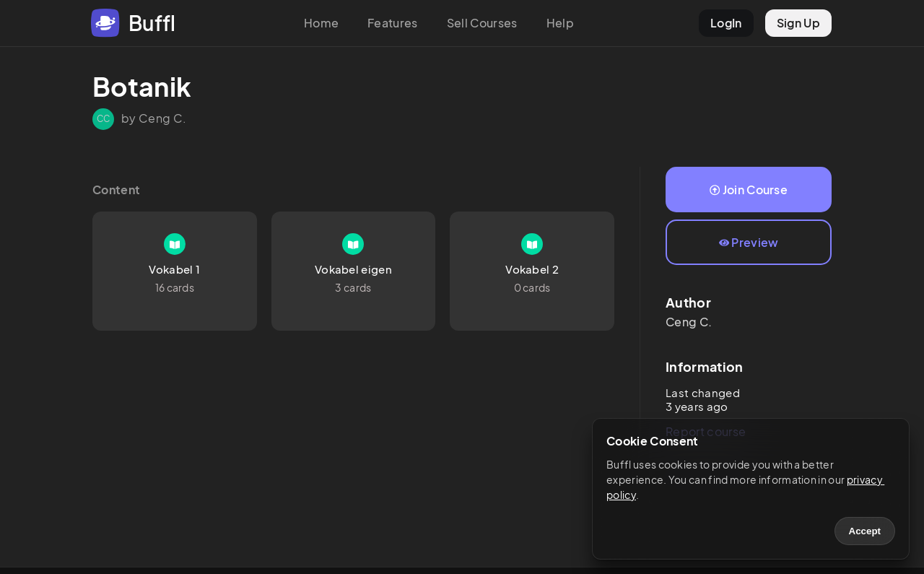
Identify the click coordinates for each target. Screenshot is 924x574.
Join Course (749, 190)
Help (560, 23)
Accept (865, 531)
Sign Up (798, 23)
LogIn (726, 23)
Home (321, 23)
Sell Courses (482, 23)
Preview (749, 242)
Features (393, 23)
